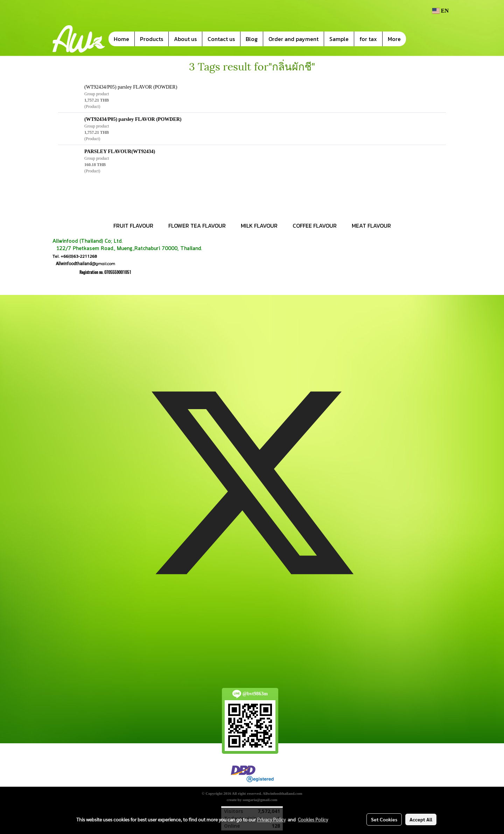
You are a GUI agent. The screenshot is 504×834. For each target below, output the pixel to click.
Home (121, 39)
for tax (368, 39)
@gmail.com (84, 264)
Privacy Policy (271, 819)
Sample (339, 39)
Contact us (221, 39)
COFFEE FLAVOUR (315, 226)
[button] (416, 39)
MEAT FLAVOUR (371, 226)
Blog (252, 39)
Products (152, 39)
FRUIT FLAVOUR (133, 226)
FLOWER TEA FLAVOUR (197, 226)
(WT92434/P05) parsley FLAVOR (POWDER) (131, 87)
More (394, 39)
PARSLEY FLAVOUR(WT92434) (120, 151)
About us (185, 39)
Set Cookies (384, 819)
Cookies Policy (313, 819)
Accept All (421, 819)
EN (440, 11)
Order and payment (293, 39)
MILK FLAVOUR (259, 226)
